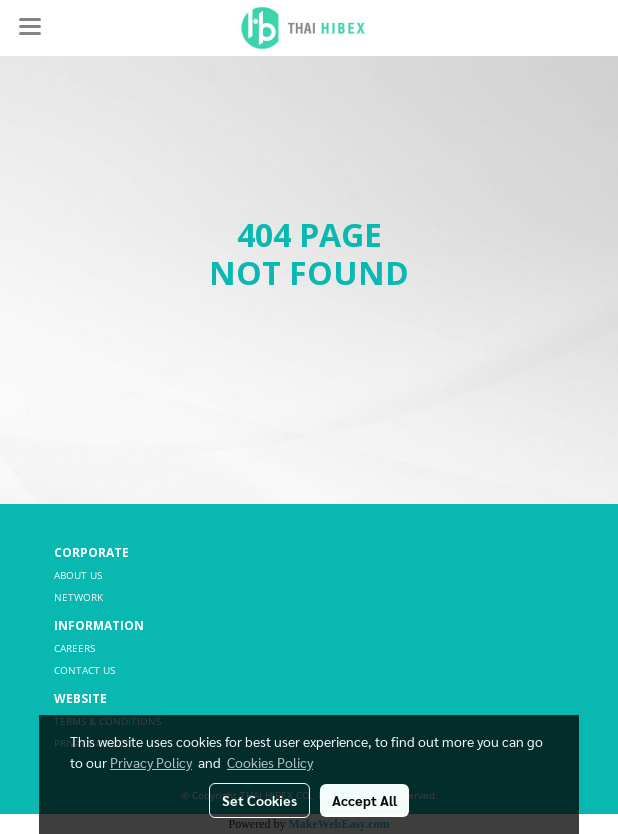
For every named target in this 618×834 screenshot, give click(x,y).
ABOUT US (78, 575)
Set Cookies (259, 800)
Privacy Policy (151, 762)
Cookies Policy (270, 762)
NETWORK (78, 597)
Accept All (364, 800)
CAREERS (74, 648)
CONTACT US (84, 670)
